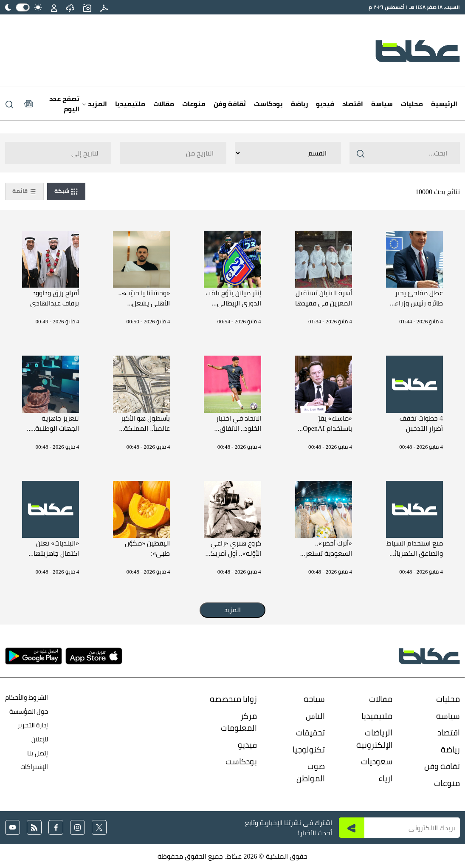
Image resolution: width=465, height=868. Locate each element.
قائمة (24, 191)
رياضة (299, 104)
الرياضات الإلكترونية (374, 739)
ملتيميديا (130, 104)
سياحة (314, 699)
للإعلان (40, 739)
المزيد (94, 104)
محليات (412, 104)
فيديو (325, 104)
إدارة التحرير (32, 725)
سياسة (382, 104)
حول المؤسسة (29, 711)
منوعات (194, 104)
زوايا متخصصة (233, 699)
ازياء (385, 778)
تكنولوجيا (309, 749)
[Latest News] (52, 104)
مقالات (164, 104)
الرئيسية (444, 104)
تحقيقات (310, 732)
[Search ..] (405, 153)
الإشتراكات (34, 767)
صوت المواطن (311, 772)
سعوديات (377, 761)
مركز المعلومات (239, 722)
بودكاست (268, 104)
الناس (315, 716)
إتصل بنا (38, 753)
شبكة (66, 191)
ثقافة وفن (230, 104)
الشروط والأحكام (27, 697)
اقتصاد (353, 104)
